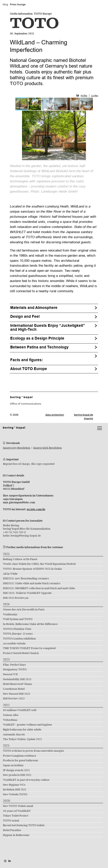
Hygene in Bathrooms (16, 835)
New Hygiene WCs (14, 785)
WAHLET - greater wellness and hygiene (27, 725)
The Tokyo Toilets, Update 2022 (22, 739)
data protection (55, 415)
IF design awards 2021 (16, 770)
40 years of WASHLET (17, 811)
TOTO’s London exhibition (19, 639)
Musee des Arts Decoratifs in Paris (24, 610)
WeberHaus (10, 720)
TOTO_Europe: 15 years (18, 634)
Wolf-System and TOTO (18, 619)
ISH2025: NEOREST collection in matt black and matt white (39, 588)
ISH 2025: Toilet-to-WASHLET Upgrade (27, 593)
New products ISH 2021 (17, 775)
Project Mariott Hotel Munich (21, 653)
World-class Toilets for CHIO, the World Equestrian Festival (39, 564)
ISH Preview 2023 (14, 699)
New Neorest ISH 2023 (17, 694)
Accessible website (14, 644)
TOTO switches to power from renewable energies (33, 751)
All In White (10, 574)
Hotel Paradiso (12, 830)
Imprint (89, 418)
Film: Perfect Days (14, 665)
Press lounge (18, 4)
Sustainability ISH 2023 (17, 679)
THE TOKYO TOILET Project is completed (29, 648)
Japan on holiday (13, 765)
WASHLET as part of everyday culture (26, 780)
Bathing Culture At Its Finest (20, 559)
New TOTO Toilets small (18, 806)
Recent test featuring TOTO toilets (24, 825)
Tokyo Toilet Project (16, 816)
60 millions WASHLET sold (20, 710)
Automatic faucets (14, 735)
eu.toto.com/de (36, 509)
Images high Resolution (48, 448)
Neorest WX (10, 674)
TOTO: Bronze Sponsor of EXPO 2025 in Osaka (32, 569)
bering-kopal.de (84, 415)
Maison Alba (11, 715)
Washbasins (10, 614)
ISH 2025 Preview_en (16, 598)
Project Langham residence (20, 756)
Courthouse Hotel (14, 689)
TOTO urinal (11, 821)
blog (5, 4)
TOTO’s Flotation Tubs (17, 629)
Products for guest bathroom (20, 761)
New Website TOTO (15, 795)
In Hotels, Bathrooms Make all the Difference (30, 624)
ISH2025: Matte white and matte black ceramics (32, 583)
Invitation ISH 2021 (15, 790)
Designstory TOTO (15, 670)
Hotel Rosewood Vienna (17, 684)
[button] (35, 104)
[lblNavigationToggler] (100, 428)
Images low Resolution (17, 448)
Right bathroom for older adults (22, 730)
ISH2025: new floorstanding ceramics (26, 579)
